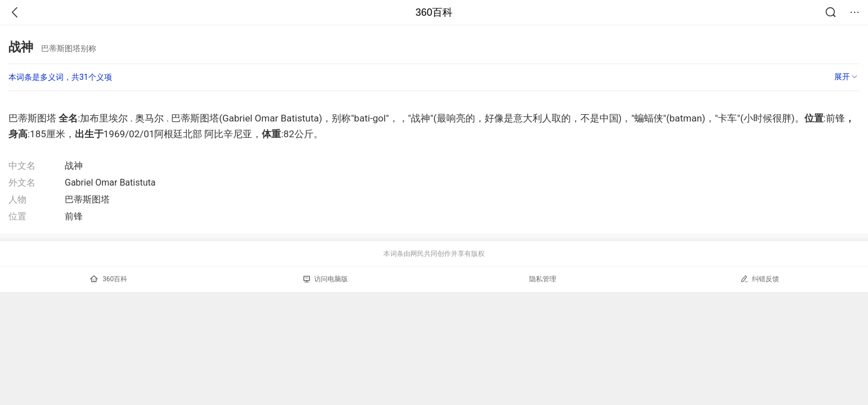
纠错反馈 (760, 279)
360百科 (434, 12)
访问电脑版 (326, 279)
